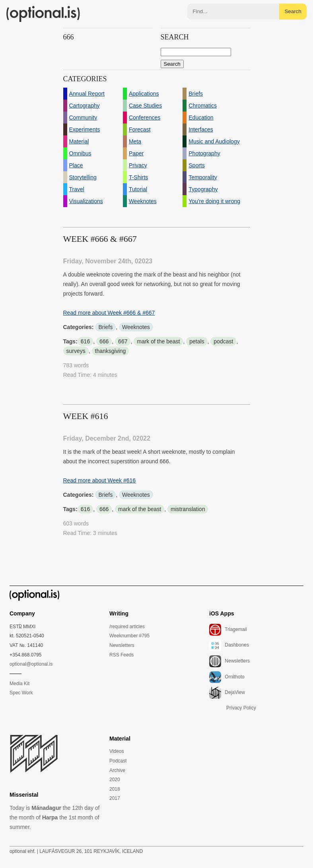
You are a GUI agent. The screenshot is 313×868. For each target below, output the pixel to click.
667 (123, 341)
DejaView (227, 693)
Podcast (118, 761)
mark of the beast (158, 341)
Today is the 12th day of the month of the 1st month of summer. (54, 817)
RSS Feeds (122, 655)
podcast (223, 341)
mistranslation (188, 509)
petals (197, 341)
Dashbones (229, 645)
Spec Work (21, 693)
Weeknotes (136, 327)
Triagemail (228, 630)
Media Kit (19, 684)
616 (85, 341)
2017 (115, 798)
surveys (76, 351)
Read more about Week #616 (100, 480)
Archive (117, 770)
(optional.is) (43, 14)
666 (104, 341)
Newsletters (122, 645)
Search (293, 11)
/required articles (127, 627)
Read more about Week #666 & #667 (109, 313)
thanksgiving (111, 351)
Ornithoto (227, 677)
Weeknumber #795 (129, 636)
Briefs (105, 327)
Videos (117, 751)
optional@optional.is (31, 664)
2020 (115, 780)
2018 (115, 789)
